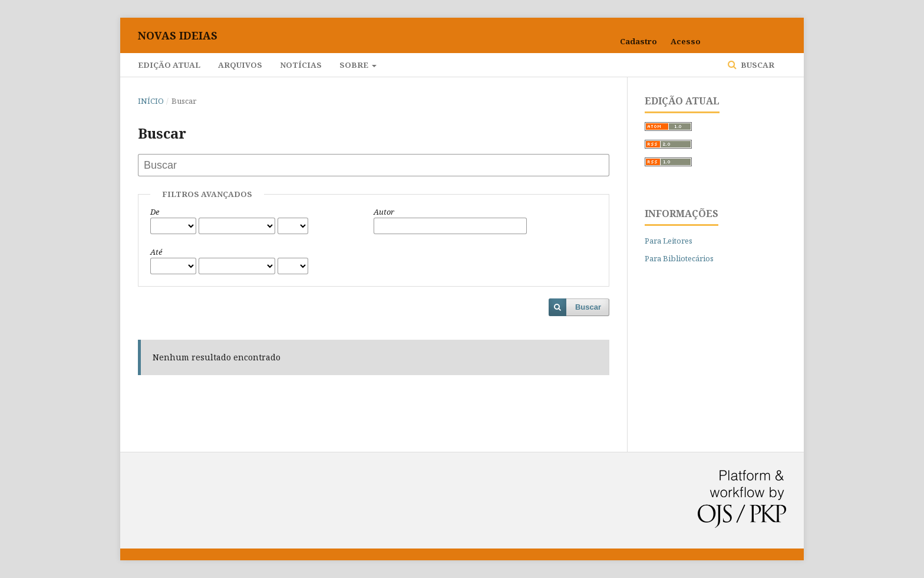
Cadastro (638, 41)
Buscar (757, 65)
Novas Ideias (178, 35)
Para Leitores (669, 241)
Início (151, 101)
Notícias (301, 65)
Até (156, 252)
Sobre (355, 65)
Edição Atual (169, 65)
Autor (384, 212)
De (155, 212)
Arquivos (240, 65)
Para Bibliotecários (679, 258)
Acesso (686, 41)
